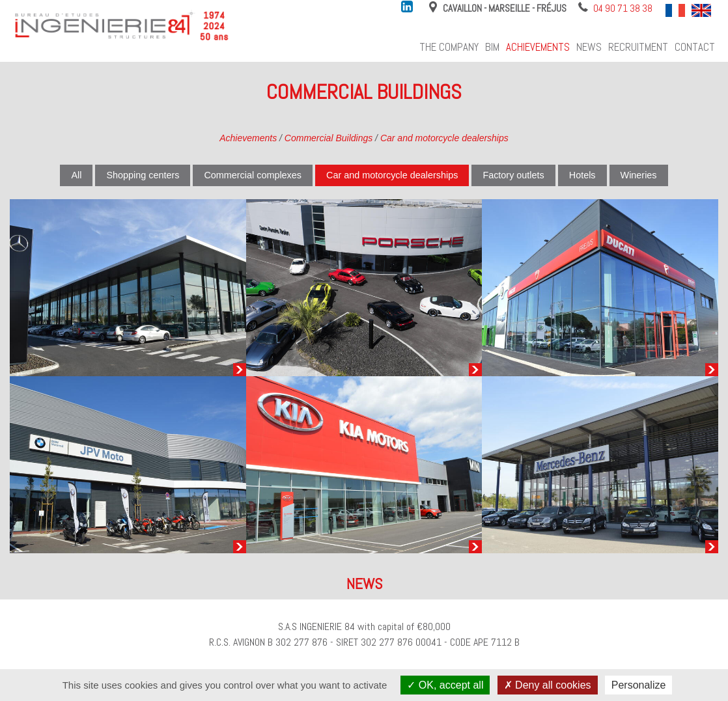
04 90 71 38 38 (623, 8)
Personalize (639, 685)
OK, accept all (445, 685)
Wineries (639, 175)
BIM (492, 47)
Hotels (582, 175)
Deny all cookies (548, 685)
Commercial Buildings (329, 138)
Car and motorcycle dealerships (444, 138)
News (589, 47)
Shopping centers (143, 175)
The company (449, 47)
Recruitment (638, 47)
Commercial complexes (253, 175)
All (76, 175)
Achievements (538, 47)
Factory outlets (513, 175)
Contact (695, 47)
